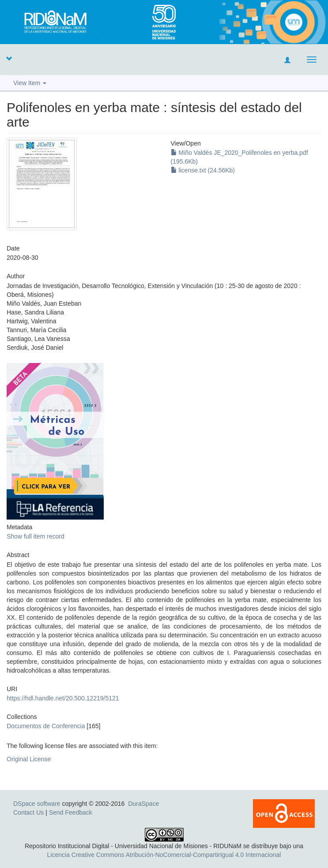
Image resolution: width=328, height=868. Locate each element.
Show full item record (36, 536)
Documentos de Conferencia (46, 726)
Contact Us (28, 812)
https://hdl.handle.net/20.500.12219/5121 (63, 698)
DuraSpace (143, 804)
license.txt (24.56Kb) (203, 170)
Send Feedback (71, 812)
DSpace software (37, 804)
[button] (9, 58)
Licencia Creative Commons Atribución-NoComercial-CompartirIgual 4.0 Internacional (164, 855)
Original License (29, 759)
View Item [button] (30, 83)
